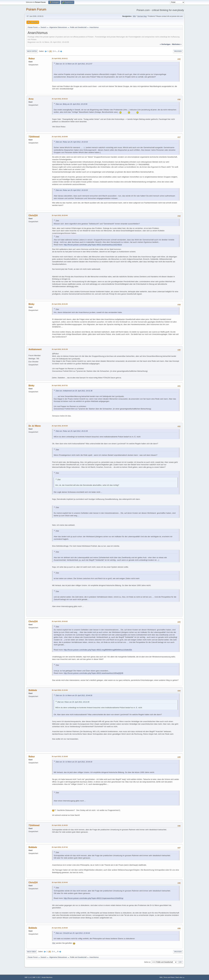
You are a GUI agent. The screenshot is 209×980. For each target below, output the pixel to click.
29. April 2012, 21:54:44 (60, 882)
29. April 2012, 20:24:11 (60, 58)
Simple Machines (47, 977)
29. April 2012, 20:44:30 (60, 426)
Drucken (178, 51)
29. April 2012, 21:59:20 (60, 928)
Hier (54, 943)
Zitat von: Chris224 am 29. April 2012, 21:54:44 (73, 933)
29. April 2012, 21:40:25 (60, 825)
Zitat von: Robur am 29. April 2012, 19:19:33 (72, 142)
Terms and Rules (169, 977)
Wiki (134, 16)
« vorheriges (165, 44)
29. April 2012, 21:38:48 (60, 756)
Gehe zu (147, 962)
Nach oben (32, 952)
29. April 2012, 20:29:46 (60, 215)
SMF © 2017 (37, 977)
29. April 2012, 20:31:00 (60, 304)
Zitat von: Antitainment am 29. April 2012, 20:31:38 (74, 391)
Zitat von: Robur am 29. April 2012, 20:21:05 (72, 431)
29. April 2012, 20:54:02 (60, 621)
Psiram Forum (36, 9)
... (57, 51)
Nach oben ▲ (180, 977)
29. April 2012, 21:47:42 (60, 847)
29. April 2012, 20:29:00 (60, 137)
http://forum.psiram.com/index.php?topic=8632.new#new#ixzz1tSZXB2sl (93, 245)
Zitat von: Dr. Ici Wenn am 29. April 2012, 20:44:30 (74, 695)
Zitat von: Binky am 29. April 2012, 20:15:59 (72, 104)
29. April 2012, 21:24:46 (60, 690)
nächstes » (177, 44)
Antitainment (35, 349)
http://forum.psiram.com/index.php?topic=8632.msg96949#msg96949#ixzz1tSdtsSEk (98, 650)
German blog (142, 16)
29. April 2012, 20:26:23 (60, 99)
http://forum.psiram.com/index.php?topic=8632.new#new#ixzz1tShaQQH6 (93, 673)
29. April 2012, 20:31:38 (60, 349)
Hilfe (161, 977)
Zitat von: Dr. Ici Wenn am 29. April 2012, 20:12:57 (74, 64)
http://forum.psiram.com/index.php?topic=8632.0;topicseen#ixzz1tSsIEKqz (94, 898)
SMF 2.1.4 (28, 977)
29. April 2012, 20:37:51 (60, 385)
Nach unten (32, 51)
